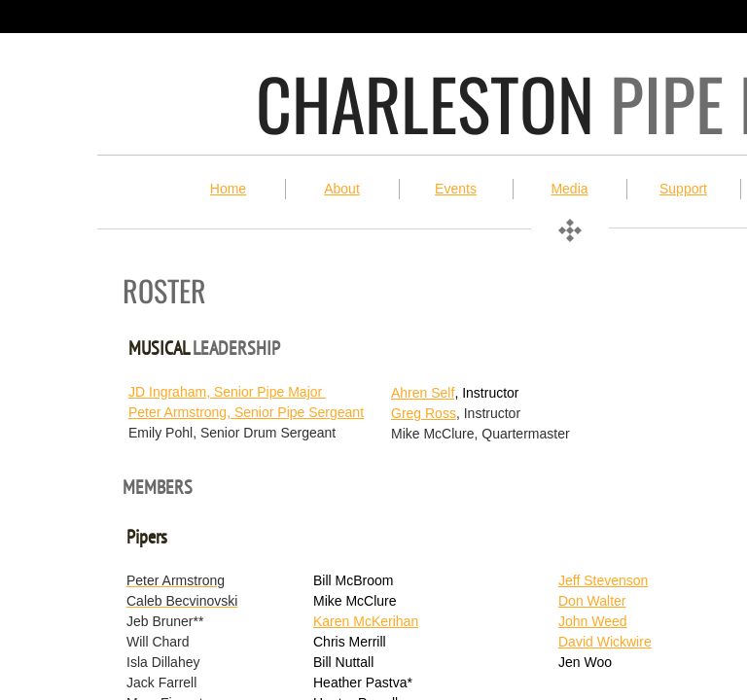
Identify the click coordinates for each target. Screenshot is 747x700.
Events (456, 189)
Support (683, 189)
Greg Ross (424, 413)
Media (569, 189)
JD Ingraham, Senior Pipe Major (227, 392)
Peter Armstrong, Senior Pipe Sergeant (246, 412)
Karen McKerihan (366, 621)
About (342, 189)
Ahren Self (423, 393)
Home (228, 189)
